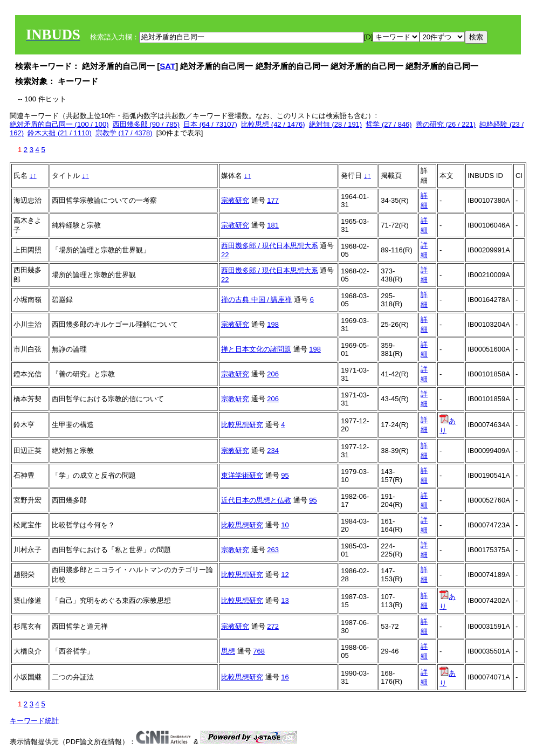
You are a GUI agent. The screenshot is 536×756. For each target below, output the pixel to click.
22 (225, 255)
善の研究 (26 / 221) (446, 124)
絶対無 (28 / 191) (335, 124)
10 (285, 525)
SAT (167, 66)
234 (273, 451)
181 (273, 225)
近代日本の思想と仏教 (256, 500)
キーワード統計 (34, 721)
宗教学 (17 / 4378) (124, 133)
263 (273, 550)
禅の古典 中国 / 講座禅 (256, 300)
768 (259, 651)
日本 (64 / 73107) (210, 124)
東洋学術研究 (242, 475)
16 (285, 677)
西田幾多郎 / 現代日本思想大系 (270, 246)
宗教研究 (235, 200)
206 (273, 374)
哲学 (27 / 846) (389, 124)
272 (273, 626)
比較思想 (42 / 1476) (273, 124)
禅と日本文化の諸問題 (256, 349)
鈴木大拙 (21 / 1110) (60, 133)
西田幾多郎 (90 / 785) (146, 124)
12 (285, 575)
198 (273, 324)
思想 (228, 651)
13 (285, 600)
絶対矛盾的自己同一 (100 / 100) (59, 124)
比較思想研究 (242, 425)
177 (273, 200)
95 (285, 475)
